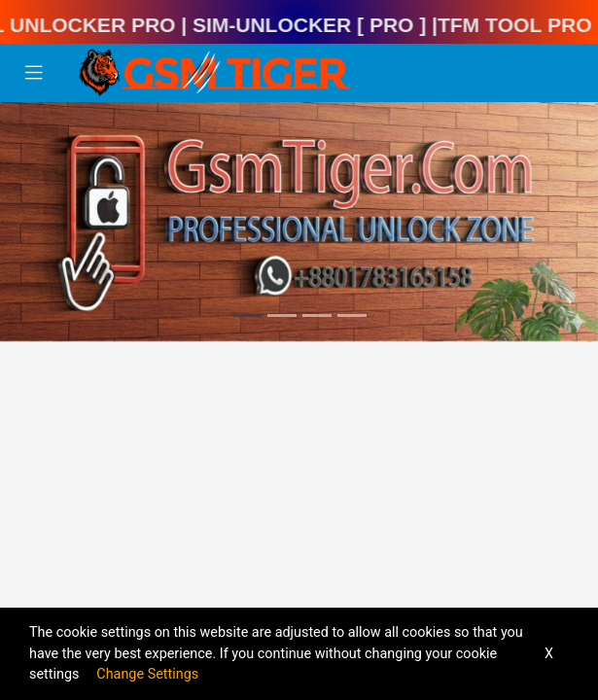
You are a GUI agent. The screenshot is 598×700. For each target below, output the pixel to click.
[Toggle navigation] (34, 73)
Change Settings (147, 674)
